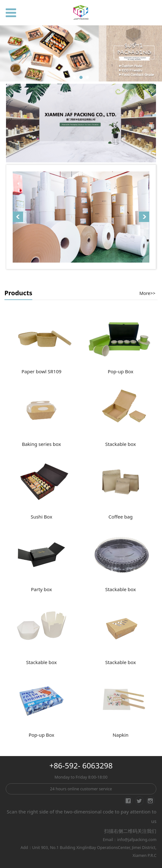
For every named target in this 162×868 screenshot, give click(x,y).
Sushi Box (41, 517)
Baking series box (41, 444)
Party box (42, 589)
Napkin (121, 735)
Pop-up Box (120, 371)
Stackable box (120, 444)
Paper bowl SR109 (41, 371)
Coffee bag (121, 517)
